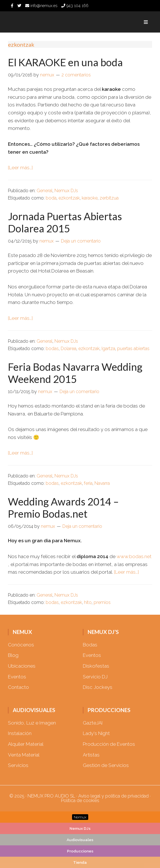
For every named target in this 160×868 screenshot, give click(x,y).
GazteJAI (93, 723)
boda (51, 198)
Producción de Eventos (109, 744)
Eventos (17, 677)
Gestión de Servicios (106, 765)
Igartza (108, 349)
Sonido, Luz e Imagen (32, 723)
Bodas (90, 645)
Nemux (39, 22)
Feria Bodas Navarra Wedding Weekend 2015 (75, 373)
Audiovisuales (80, 840)
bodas (52, 349)
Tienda (80, 862)
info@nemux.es (41, 6)
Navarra (102, 483)
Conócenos (21, 645)
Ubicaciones (22, 666)
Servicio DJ (95, 677)
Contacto (18, 687)
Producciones (80, 851)
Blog (13, 655)
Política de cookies (80, 801)
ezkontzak (69, 198)
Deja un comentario (81, 241)
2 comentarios (76, 75)
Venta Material (24, 755)
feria (88, 483)
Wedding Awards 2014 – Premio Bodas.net (63, 508)
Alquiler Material (26, 744)
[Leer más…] (20, 168)
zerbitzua (109, 198)
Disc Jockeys (98, 687)
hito (88, 602)
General (45, 191)
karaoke (90, 198)
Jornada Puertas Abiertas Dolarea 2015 (65, 222)
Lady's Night (96, 733)
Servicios (18, 765)
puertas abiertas (133, 349)
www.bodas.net (134, 556)
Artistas (91, 755)
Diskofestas (96, 666)
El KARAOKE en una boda (65, 62)
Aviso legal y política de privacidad (113, 796)
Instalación (20, 733)
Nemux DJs (66, 191)
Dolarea (69, 349)
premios (102, 602)
